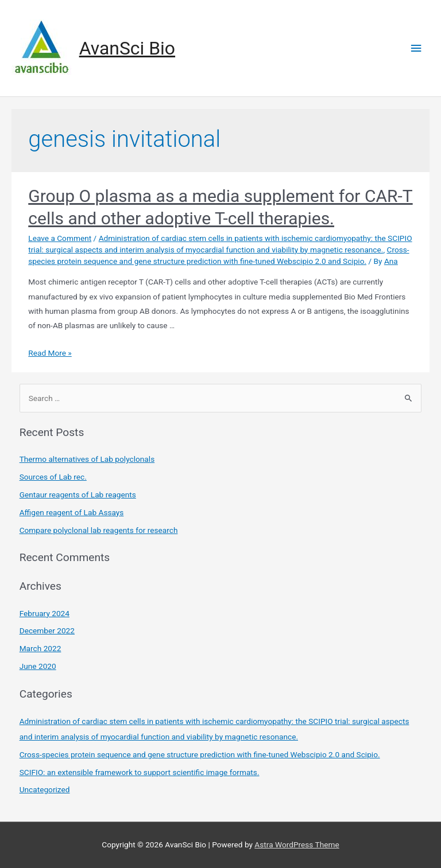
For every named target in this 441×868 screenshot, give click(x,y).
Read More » (50, 353)
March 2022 (40, 648)
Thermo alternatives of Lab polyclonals (87, 459)
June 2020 (38, 666)
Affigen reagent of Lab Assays (72, 512)
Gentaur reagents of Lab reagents (78, 495)
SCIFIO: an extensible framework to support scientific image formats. (140, 772)
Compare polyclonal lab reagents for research (99, 530)
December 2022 (47, 630)
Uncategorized (45, 789)
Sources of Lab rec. (53, 477)
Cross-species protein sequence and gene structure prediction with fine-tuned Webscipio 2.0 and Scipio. (200, 754)
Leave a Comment (60, 238)
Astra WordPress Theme (297, 844)
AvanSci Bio (127, 48)
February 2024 (45, 613)
